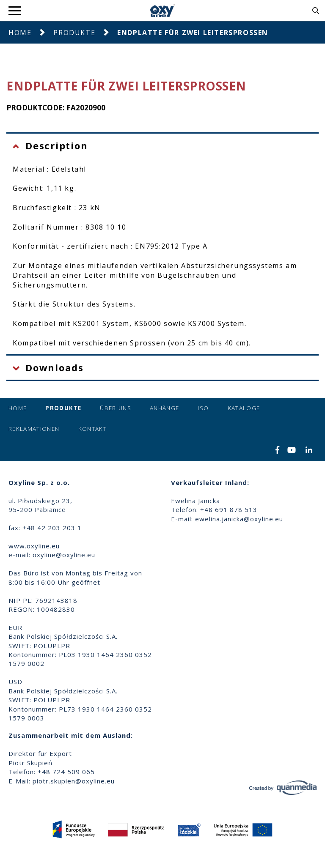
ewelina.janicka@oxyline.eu (239, 519)
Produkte (74, 33)
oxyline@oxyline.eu (64, 555)
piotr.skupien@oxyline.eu (74, 781)
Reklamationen (34, 429)
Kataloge (244, 408)
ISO (203, 408)
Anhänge (164, 408)
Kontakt (92, 429)
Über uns (116, 408)
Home (20, 33)
